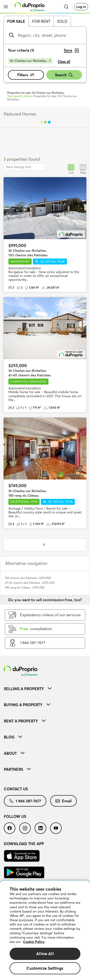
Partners (17, 769)
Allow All (45, 954)
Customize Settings (45, 968)
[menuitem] (45, 689)
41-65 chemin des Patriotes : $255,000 (30, 583)
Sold (62, 21)
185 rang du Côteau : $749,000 (25, 587)
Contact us (16, 789)
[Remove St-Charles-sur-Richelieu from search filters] (30, 61)
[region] (45, 930)
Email (63, 801)
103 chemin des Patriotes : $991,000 (28, 578)
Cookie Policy (34, 942)
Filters (26, 75)
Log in (81, 7)
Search (64, 75)
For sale (16, 21)
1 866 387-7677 (25, 801)
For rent (41, 21)
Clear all (64, 61)
